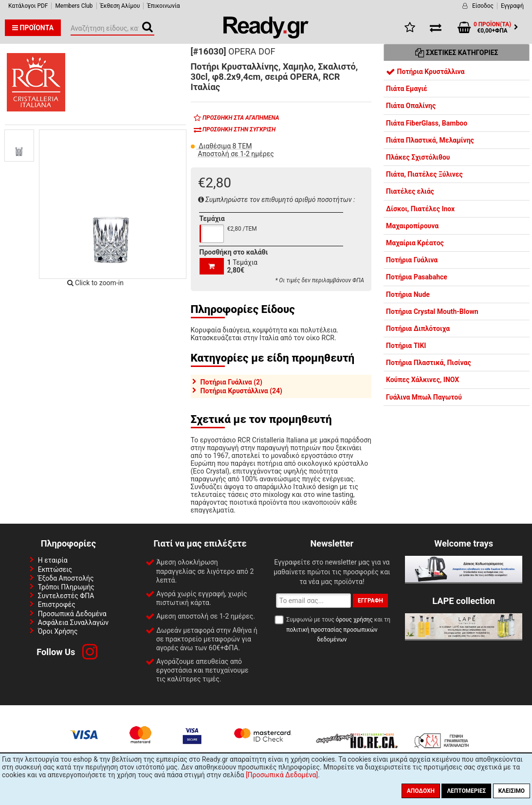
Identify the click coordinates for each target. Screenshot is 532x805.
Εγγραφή (512, 6)
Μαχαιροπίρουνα (412, 226)
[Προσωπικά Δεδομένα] (282, 775)
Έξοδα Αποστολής (66, 578)
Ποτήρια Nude (408, 294)
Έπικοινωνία (163, 6)
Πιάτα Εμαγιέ (407, 89)
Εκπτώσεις (55, 569)
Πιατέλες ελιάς (410, 191)
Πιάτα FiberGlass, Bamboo (427, 123)
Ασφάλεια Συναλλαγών (73, 622)
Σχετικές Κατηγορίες (457, 53)
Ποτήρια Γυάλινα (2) (231, 382)
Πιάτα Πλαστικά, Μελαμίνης (430, 140)
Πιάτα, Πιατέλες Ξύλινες (424, 174)
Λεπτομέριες (466, 791)
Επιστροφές (57, 604)
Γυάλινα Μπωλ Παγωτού (424, 397)
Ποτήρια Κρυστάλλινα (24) (241, 391)
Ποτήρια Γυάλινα (412, 260)
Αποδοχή (421, 791)
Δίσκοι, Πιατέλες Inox (420, 209)
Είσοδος (483, 6)
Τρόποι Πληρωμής (66, 587)
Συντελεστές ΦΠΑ (66, 596)
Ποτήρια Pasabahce (417, 277)
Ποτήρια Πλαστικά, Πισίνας (429, 363)
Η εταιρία (53, 560)
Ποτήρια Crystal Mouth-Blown (432, 311)
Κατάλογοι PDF (28, 6)
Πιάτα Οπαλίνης (411, 106)
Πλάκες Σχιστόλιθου (418, 157)
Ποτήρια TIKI (406, 346)
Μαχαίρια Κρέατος (415, 243)
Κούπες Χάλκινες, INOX (422, 380)
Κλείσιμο (512, 791)
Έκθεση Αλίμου (120, 6)
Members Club (74, 6)
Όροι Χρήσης (58, 631)
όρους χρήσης (354, 620)
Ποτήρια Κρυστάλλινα (425, 72)
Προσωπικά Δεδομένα (72, 614)
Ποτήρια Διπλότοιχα (418, 329)
